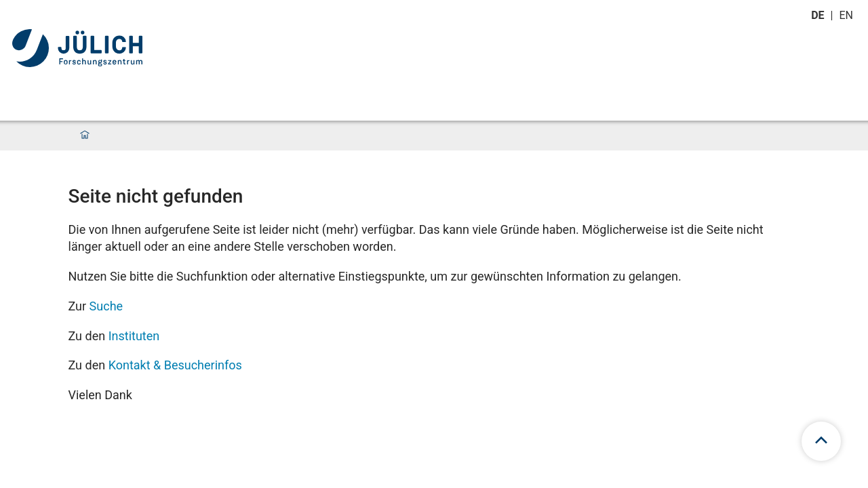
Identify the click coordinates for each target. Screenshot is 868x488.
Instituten (134, 336)
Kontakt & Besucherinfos (175, 365)
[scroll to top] (821, 441)
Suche (106, 306)
